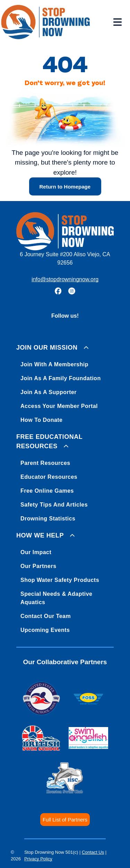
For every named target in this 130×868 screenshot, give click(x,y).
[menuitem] (65, 382)
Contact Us (93, 852)
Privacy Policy (38, 859)
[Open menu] (118, 22)
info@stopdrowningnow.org (65, 279)
